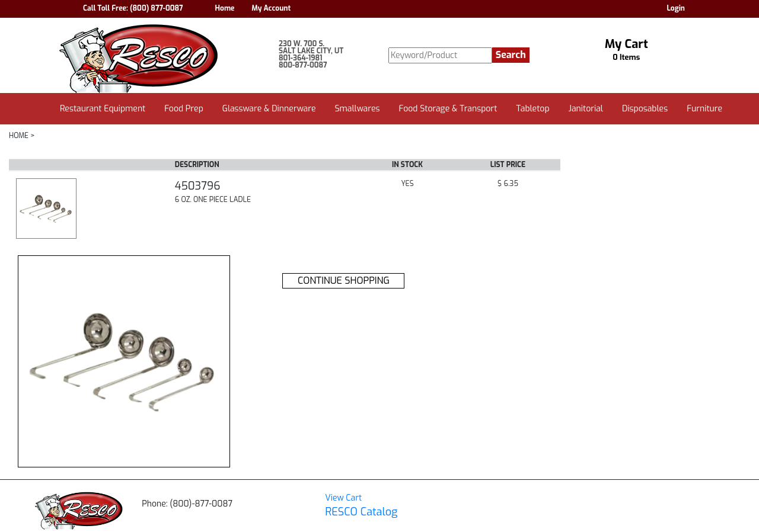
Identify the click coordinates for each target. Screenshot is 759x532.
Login (676, 8)
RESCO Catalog (361, 512)
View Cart (343, 498)
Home (225, 8)
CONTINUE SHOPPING (344, 281)
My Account (271, 8)
